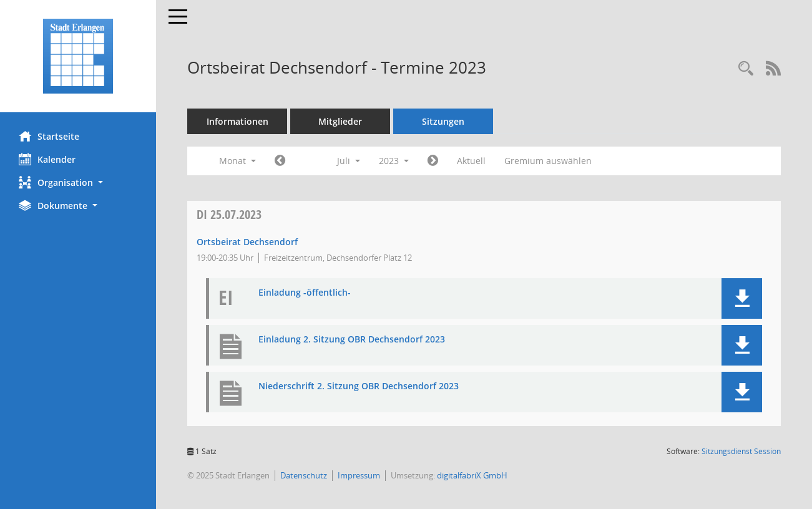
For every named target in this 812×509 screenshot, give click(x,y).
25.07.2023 (229, 214)
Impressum (359, 475)
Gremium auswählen (548, 161)
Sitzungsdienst (741, 451)
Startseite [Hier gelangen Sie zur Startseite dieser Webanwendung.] (49, 136)
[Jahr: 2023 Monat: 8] (433, 161)
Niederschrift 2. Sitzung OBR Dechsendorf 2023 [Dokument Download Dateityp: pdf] (359, 386)
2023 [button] (394, 161)
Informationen (237, 121)
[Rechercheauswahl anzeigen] (746, 69)
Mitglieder (340, 121)
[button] (78, 182)
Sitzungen (443, 121)
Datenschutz (304, 475)
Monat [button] (237, 161)
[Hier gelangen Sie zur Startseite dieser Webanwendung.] (78, 56)
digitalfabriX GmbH (472, 475)
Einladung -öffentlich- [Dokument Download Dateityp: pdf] (305, 293)
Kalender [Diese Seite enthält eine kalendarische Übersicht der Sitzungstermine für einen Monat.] (47, 159)
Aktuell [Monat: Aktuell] (471, 161)
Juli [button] (349, 161)
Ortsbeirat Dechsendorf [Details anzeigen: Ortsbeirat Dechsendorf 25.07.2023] (247, 242)
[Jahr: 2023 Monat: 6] (280, 161)
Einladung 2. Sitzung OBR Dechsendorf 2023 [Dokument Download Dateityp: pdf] (352, 340)
